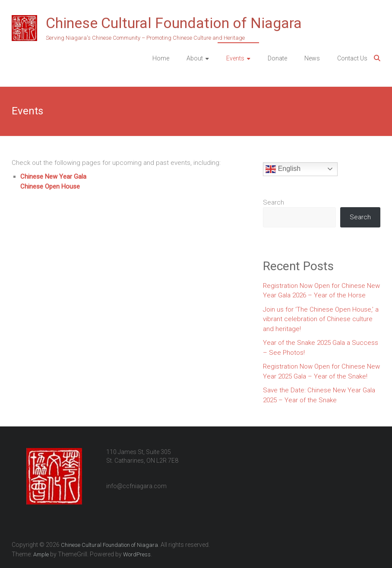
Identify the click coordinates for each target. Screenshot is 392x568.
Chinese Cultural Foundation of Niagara (174, 23)
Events (235, 58)
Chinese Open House (50, 186)
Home (161, 58)
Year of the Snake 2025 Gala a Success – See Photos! (321, 348)
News (312, 58)
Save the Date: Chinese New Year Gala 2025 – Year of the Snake (319, 395)
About (195, 58)
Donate (277, 58)
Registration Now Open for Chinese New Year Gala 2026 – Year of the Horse (321, 291)
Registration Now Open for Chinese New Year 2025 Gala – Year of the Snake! (321, 371)
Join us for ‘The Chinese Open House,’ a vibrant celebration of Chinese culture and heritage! (321, 319)
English (283, 169)
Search (273, 202)
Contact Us (352, 58)
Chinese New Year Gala (53, 177)
